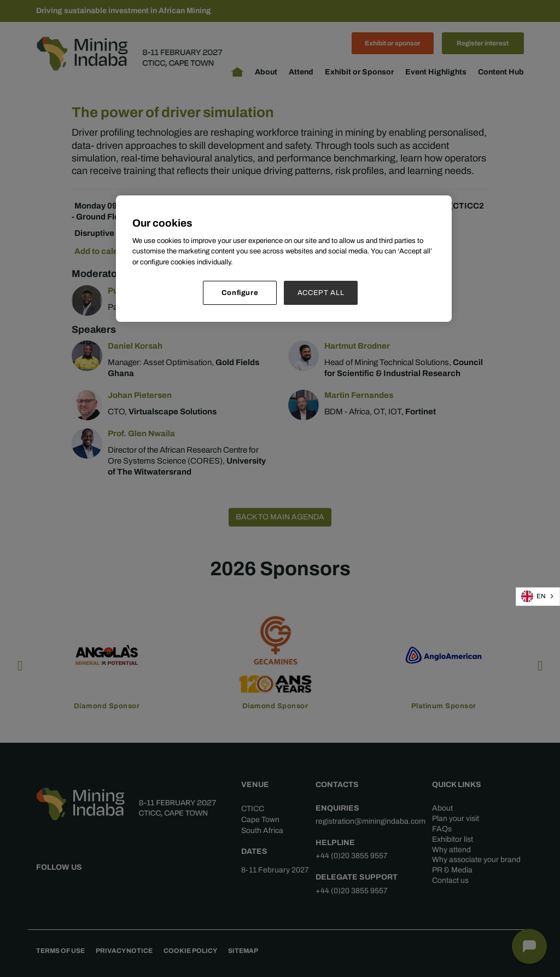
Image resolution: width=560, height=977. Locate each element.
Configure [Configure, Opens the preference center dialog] (240, 293)
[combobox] (538, 597)
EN (533, 596)
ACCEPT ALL (321, 293)
